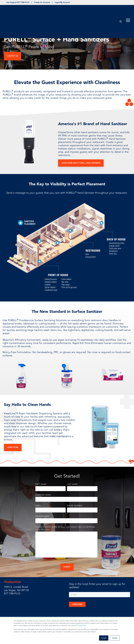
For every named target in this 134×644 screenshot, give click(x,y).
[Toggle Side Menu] (128, 8)
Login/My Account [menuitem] (64, 3)
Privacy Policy (82, 626)
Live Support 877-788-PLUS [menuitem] (18, 3)
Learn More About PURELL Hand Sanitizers (81, 163)
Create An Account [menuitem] (43, 3)
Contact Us (12, 56)
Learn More (13, 448)
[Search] (121, 10)
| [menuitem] (32, 3)
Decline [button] (115, 638)
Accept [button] (104, 638)
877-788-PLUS (12, 594)
